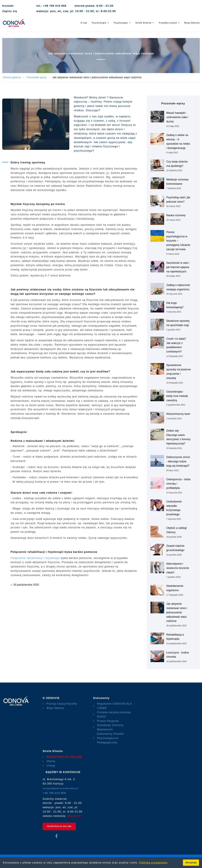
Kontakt (8, 6)
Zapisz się (10, 11)
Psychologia (99, 23)
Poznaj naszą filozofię (62, 704)
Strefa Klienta (143, 23)
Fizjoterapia (121, 23)
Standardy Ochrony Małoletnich (110, 727)
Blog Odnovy (192, 23)
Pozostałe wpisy (37, 77)
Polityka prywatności (153, 863)
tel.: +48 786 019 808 (51, 6)
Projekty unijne (168, 23)
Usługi (51, 766)
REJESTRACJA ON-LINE (64, 757)
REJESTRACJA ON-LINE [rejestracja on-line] (59, 826)
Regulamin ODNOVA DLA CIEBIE (114, 706)
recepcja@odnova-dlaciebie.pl (60, 788)
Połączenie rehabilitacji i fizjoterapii (35, 558)
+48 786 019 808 (54, 793)
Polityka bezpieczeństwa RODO (114, 715)
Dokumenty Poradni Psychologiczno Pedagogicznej (111, 738)
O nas (84, 23)
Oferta (51, 761)
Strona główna (12, 77)
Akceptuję (191, 863)
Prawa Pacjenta (108, 721)
